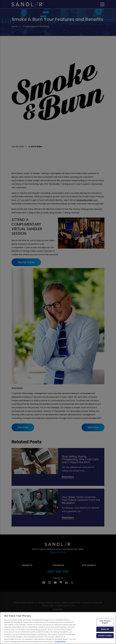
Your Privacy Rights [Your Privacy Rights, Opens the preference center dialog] (105, 622)
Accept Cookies (105, 636)
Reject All (105, 629)
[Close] (113, 628)
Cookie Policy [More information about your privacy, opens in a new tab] (60, 641)
